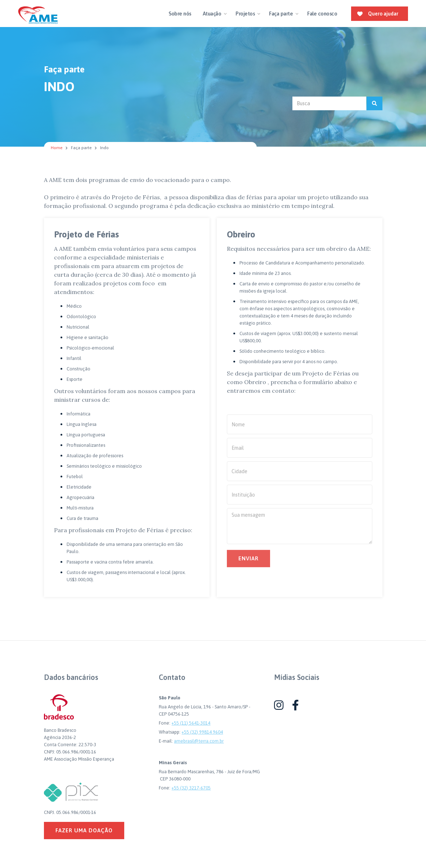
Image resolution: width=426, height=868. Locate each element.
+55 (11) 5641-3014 (191, 723)
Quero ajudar (383, 14)
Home (57, 148)
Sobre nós (180, 14)
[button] (214, 14)
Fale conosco (322, 14)
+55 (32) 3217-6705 (191, 788)
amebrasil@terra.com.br (199, 741)
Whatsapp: (170, 732)
